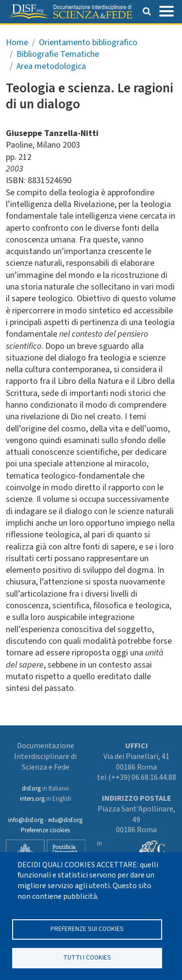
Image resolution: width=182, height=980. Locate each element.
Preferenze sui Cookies (87, 929)
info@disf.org (26, 820)
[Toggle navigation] (166, 10)
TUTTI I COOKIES (87, 957)
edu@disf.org (65, 820)
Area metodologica (51, 66)
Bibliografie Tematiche (58, 54)
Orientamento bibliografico (88, 43)
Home (17, 43)
